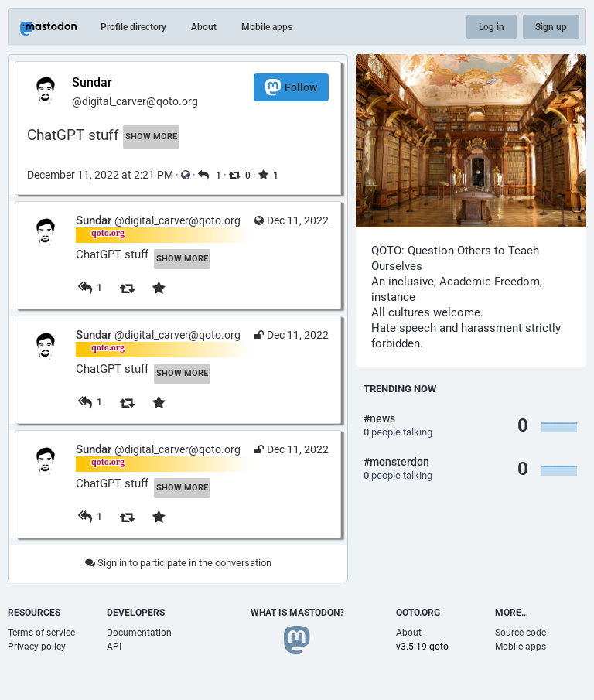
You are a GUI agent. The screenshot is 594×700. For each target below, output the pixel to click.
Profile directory (133, 27)
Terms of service (41, 633)
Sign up (551, 27)
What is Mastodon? (297, 613)
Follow (291, 87)
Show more (151, 137)
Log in (492, 27)
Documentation (139, 633)
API (114, 647)
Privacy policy (37, 647)
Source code (521, 633)
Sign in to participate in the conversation (178, 563)
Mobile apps (267, 27)
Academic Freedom (490, 282)
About (204, 27)
